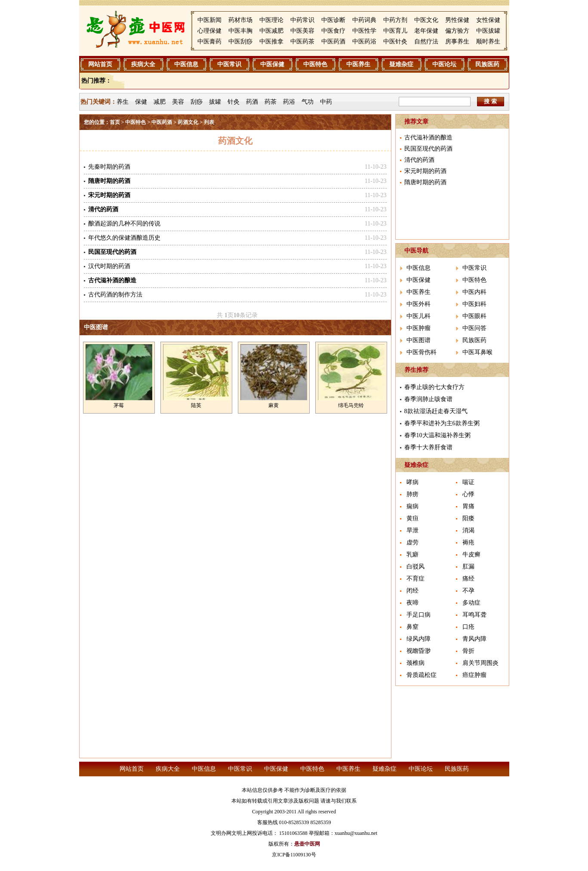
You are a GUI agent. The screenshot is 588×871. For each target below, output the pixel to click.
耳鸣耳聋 (474, 615)
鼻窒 (413, 627)
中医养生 (358, 64)
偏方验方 (457, 31)
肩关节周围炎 (480, 663)
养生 (123, 102)
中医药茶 (302, 42)
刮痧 (197, 102)
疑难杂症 (401, 64)
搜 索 (490, 101)
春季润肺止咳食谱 (428, 399)
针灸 (234, 102)
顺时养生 (488, 42)
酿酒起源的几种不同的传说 (124, 224)
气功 (308, 102)
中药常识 (302, 20)
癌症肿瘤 (474, 675)
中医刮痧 (240, 42)
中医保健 (272, 64)
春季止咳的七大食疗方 (434, 387)
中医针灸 (395, 42)
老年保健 (426, 31)
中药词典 (364, 20)
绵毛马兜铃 (351, 405)
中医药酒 (333, 42)
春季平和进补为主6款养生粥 (442, 423)
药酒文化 (188, 122)
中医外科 (419, 304)
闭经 (413, 591)
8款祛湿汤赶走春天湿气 (436, 411)
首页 (115, 122)
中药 (326, 102)
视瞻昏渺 (419, 651)
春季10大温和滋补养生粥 (437, 435)
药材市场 (240, 20)
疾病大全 (143, 64)
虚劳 (413, 542)
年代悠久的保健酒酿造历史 (124, 238)
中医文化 (426, 20)
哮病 (413, 482)
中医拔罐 (488, 31)
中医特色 (315, 64)
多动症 (471, 603)
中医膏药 (209, 42)
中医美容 (302, 31)
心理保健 (209, 31)
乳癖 (413, 554)
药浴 (289, 102)
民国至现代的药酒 (428, 149)
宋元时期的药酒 (425, 171)
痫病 (413, 506)
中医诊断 (333, 20)
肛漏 (468, 567)
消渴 (468, 530)
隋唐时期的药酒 (425, 182)
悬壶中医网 (307, 844)
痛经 (468, 579)
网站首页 (100, 64)
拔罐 (215, 102)
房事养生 (457, 42)
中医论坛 (444, 64)
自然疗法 (426, 42)
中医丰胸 (240, 31)
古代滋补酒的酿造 (428, 137)
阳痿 (468, 518)
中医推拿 (271, 42)
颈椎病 (416, 663)
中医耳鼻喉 (477, 352)
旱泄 (413, 530)
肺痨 (413, 494)
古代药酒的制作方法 (115, 295)
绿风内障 (419, 639)
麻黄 (274, 405)
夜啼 (413, 603)
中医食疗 (333, 31)
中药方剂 (395, 20)
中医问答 (474, 328)
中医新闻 (209, 20)
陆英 (196, 405)
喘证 (468, 482)
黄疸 (413, 518)
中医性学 (364, 31)
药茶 (271, 102)
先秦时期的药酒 (109, 167)
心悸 (468, 494)
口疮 (468, 627)
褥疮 (468, 542)
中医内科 (474, 292)
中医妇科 (474, 304)
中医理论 (271, 20)
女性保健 (488, 20)
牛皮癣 (471, 554)
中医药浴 (364, 42)
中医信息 (186, 64)
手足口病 (419, 615)
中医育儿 (395, 31)
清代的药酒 (419, 160)
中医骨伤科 (422, 352)
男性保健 (457, 20)
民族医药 (487, 64)
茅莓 (119, 405)
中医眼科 (474, 316)
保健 (141, 102)
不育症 (416, 579)
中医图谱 (96, 327)
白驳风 (416, 567)
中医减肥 (271, 31)
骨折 (468, 651)
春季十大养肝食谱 (428, 447)
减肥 (160, 102)
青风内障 (474, 639)
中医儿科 (419, 316)
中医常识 (229, 64)
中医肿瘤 (419, 328)
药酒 (252, 102)
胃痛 (468, 506)
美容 (178, 102)
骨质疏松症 (422, 675)
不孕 (468, 591)
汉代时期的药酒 (109, 266)
